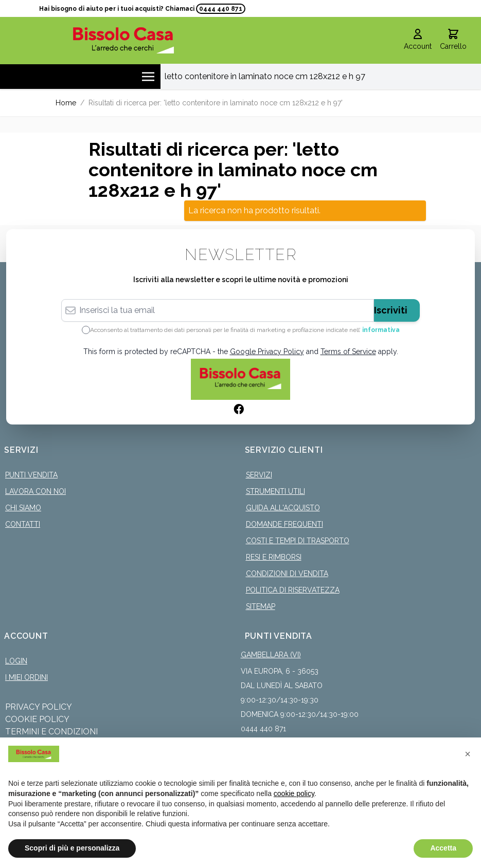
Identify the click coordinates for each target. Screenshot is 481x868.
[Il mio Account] (418, 40)
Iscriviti (391, 310)
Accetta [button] (443, 848)
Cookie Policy (37, 719)
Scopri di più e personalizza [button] (72, 848)
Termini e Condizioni (51, 731)
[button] (468, 754)
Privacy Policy (39, 706)
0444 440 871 (221, 9)
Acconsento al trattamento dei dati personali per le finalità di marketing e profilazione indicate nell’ (245, 329)
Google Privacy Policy (267, 351)
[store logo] (123, 40)
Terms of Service (348, 351)
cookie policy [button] (294, 793)
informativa (381, 329)
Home (66, 102)
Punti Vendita (31, 474)
